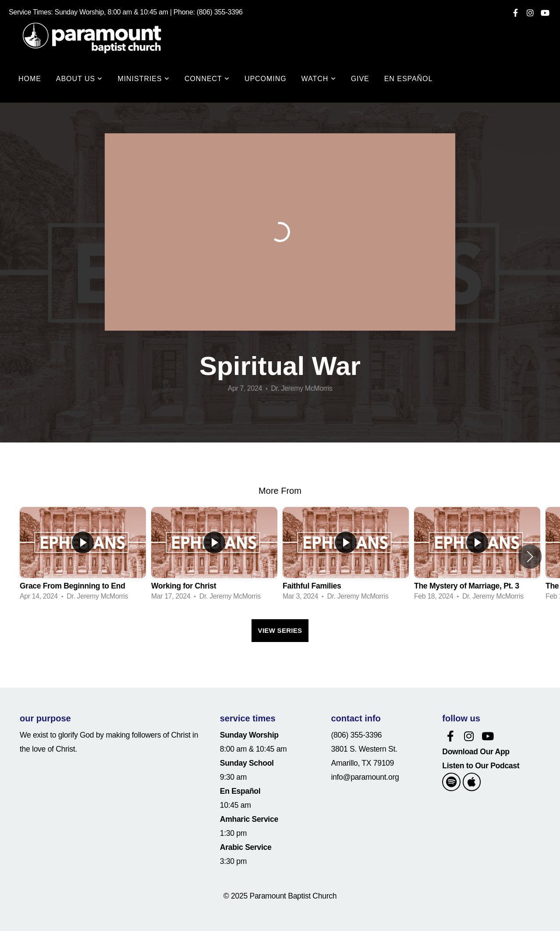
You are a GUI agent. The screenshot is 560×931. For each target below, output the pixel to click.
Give (360, 79)
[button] (530, 556)
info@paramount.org (365, 777)
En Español (409, 79)
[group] (83, 556)
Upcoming (266, 79)
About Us (80, 79)
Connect (207, 79)
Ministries (144, 79)
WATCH (319, 79)
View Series (280, 630)
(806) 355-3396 (357, 735)
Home (30, 79)
